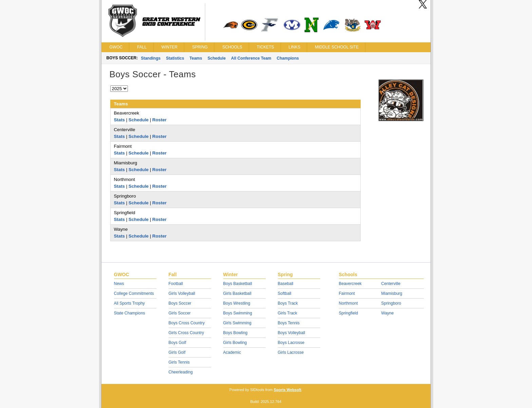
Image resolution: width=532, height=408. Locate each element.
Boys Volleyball (292, 333)
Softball (285, 293)
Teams (196, 58)
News (119, 284)
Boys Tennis (289, 323)
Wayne (388, 313)
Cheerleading (181, 372)
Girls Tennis (179, 362)
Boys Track (288, 303)
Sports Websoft (288, 390)
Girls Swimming (237, 323)
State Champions (130, 313)
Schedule (217, 58)
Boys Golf (177, 343)
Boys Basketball (238, 284)
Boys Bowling (235, 333)
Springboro (391, 303)
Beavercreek (350, 284)
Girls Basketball (237, 293)
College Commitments (134, 293)
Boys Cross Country (187, 323)
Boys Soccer (180, 303)
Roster (159, 120)
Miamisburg (392, 293)
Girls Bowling (235, 343)
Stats (120, 120)
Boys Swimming (238, 313)
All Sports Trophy (129, 303)
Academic (232, 352)
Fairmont (347, 293)
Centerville (391, 284)
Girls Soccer (180, 313)
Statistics (175, 58)
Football (176, 284)
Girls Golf (177, 352)
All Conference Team (251, 58)
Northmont (348, 303)
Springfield (349, 313)
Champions (288, 58)
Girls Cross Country (186, 333)
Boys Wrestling (237, 303)
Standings (151, 58)
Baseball (286, 284)
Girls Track (288, 313)
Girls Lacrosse (291, 352)
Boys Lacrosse (291, 343)
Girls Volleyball (182, 293)
